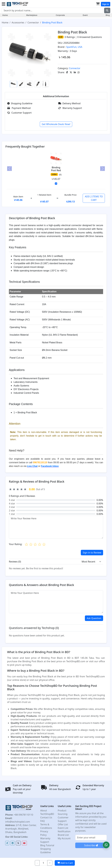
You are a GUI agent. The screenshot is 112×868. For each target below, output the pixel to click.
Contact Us (46, 817)
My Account (64, 838)
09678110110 (40, 462)
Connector (33, 23)
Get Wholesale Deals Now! (56, 124)
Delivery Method (69, 103)
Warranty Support (70, 108)
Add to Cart (65, 863)
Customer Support (19, 113)
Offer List (63, 824)
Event (85, 15)
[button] (106, 845)
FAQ (42, 821)
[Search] (52, 10)
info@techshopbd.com (18, 822)
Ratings (70, 37)
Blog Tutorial (47, 845)
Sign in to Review (92, 553)
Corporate (60, 15)
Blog (108, 15)
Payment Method (19, 108)
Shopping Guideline (20, 103)
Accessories (18, 23)
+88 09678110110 (23, 815)
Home (5, 15)
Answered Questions (90, 37)
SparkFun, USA (74, 47)
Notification (64, 831)
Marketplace (32, 15)
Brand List (63, 835)
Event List (63, 828)
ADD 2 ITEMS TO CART (94, 198)
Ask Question (94, 618)
